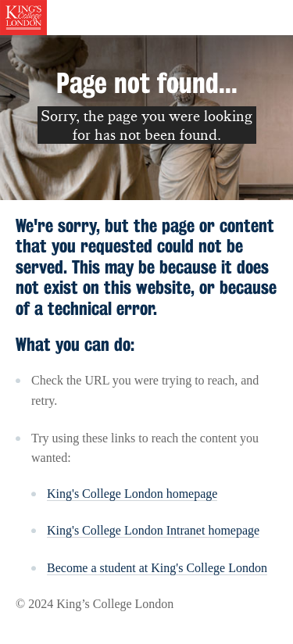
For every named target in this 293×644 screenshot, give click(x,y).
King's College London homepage (132, 494)
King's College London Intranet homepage (153, 530)
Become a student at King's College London (157, 568)
